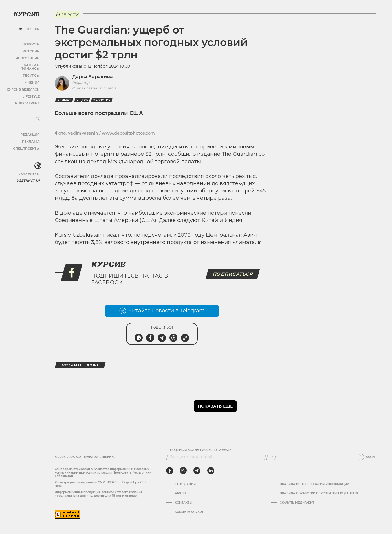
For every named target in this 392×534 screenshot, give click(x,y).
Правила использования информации (314, 484)
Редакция (30, 131)
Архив (180, 493)
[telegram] (197, 471)
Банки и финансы (23, 65)
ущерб (82, 100)
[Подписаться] (271, 457)
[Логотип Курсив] (26, 14)
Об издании (185, 484)
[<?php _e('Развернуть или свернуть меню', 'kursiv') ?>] (37, 162)
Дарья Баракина (92, 77)
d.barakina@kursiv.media (94, 88)
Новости (32, 44)
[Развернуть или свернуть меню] (37, 115)
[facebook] (170, 471)
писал (111, 235)
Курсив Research (24, 86)
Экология (102, 100)
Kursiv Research (189, 512)
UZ (29, 29)
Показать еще (215, 406)
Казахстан (30, 170)
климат (64, 100)
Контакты (184, 503)
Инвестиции (28, 58)
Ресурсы (32, 72)
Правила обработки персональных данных (319, 493)
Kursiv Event (28, 99)
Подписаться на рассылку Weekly (201, 450)
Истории (32, 51)
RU (21, 29)
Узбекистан (29, 176)
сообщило (182, 154)
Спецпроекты (27, 145)
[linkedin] (211, 471)
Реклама (31, 138)
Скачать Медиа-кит (297, 503)
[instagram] (183, 471)
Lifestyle (31, 92)
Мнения (32, 79)
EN (37, 29)
